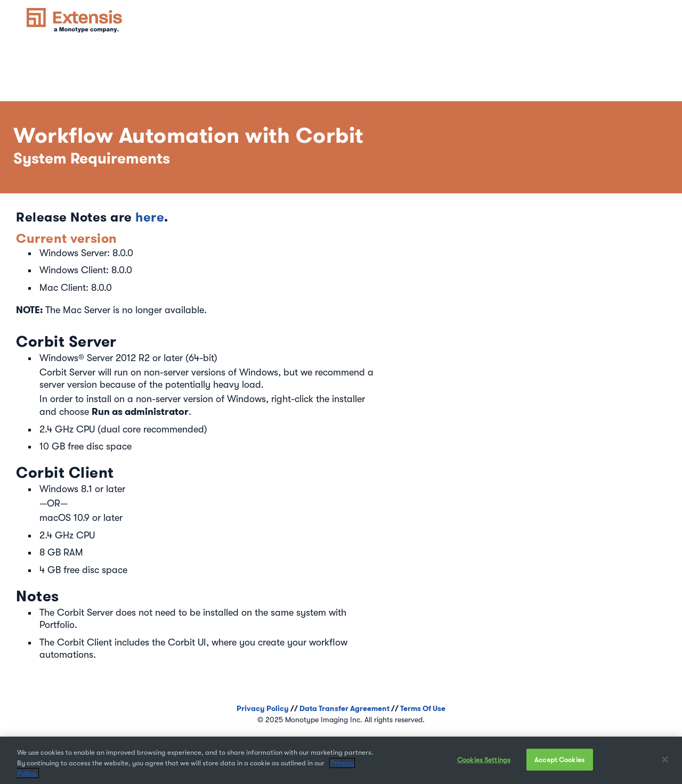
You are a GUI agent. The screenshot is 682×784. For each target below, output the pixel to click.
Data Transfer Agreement (344, 708)
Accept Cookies (559, 760)
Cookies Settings (484, 760)
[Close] (665, 759)
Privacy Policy (263, 708)
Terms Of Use (423, 708)
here (150, 217)
